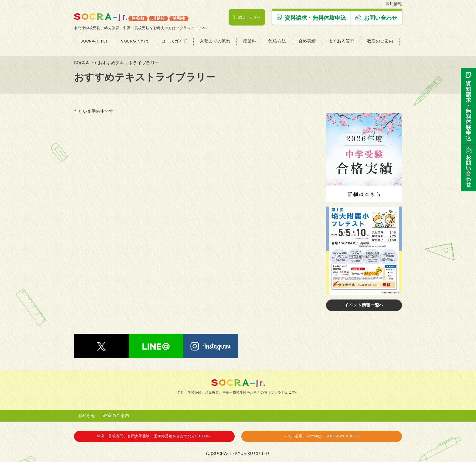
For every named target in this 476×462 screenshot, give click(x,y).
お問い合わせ (376, 18)
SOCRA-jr (222, 453)
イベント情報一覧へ (364, 305)
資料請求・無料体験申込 (311, 18)
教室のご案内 (116, 416)
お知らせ (87, 416)
